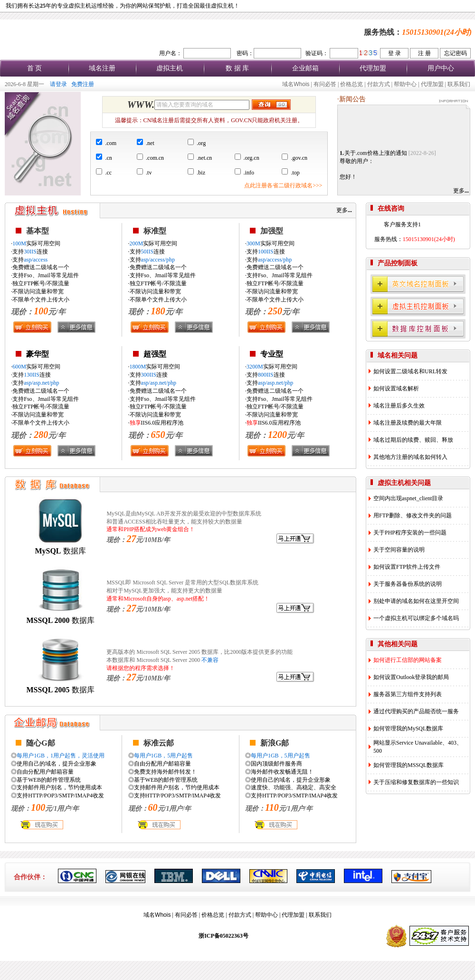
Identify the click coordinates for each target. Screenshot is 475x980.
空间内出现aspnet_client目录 (408, 498)
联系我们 (459, 84)
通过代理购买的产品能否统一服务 (416, 711)
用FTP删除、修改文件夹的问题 (413, 515)
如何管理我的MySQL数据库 (408, 728)
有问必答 (325, 84)
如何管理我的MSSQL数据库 (408, 765)
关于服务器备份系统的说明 (408, 584)
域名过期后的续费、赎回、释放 (413, 440)
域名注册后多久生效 (399, 406)
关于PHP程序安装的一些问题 (410, 533)
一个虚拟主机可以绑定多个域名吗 (416, 618)
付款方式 (379, 84)
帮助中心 (405, 84)
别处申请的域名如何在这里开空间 (416, 601)
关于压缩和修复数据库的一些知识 (416, 782)
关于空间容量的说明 (399, 550)
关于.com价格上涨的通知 (376, 156)
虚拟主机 (170, 68)
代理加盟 (373, 68)
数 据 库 (237, 68)
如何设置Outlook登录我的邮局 (411, 677)
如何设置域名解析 (396, 388)
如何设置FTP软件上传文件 (407, 567)
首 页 (35, 68)
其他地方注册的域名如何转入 (410, 457)
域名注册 (102, 68)
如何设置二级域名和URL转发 (410, 371)
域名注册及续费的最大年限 (408, 423)
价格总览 (351, 84)
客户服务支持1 (402, 224)
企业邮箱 (305, 68)
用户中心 (441, 68)
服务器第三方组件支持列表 (408, 694)
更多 (461, 191)
